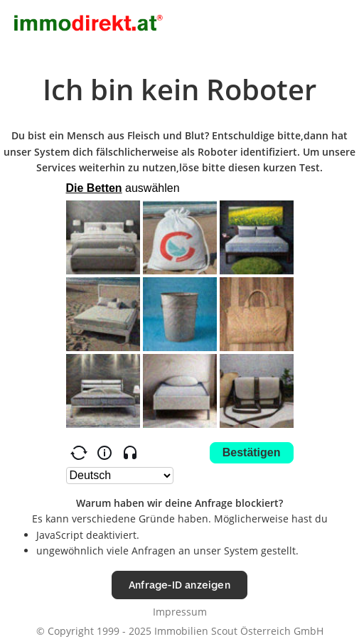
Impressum (180, 612)
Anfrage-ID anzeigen (179, 585)
